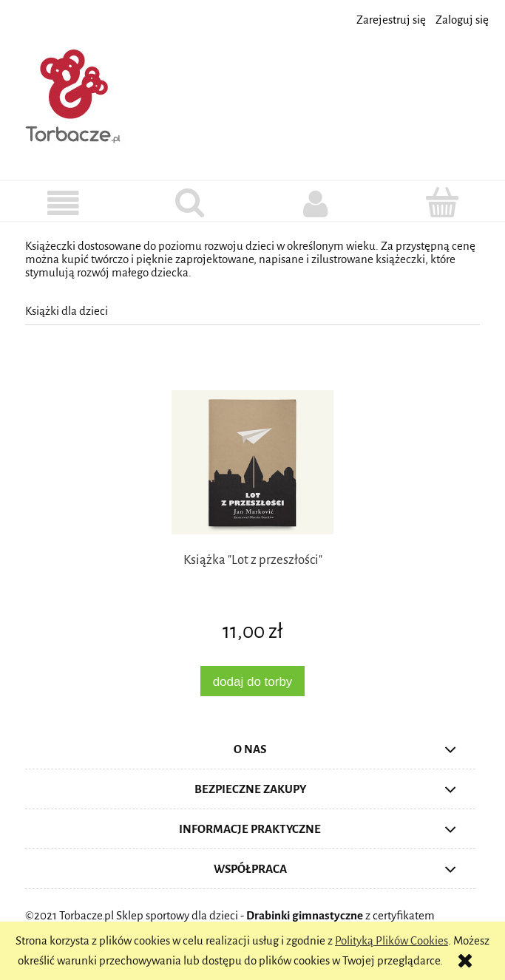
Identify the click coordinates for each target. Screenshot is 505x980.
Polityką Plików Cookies (392, 940)
